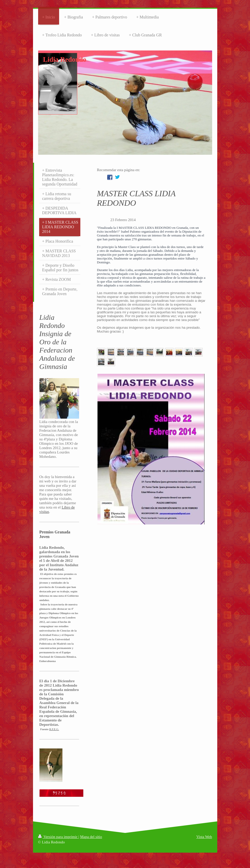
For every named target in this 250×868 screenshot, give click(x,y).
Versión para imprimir (58, 837)
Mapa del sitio (91, 837)
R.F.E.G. (54, 729)
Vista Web (204, 837)
